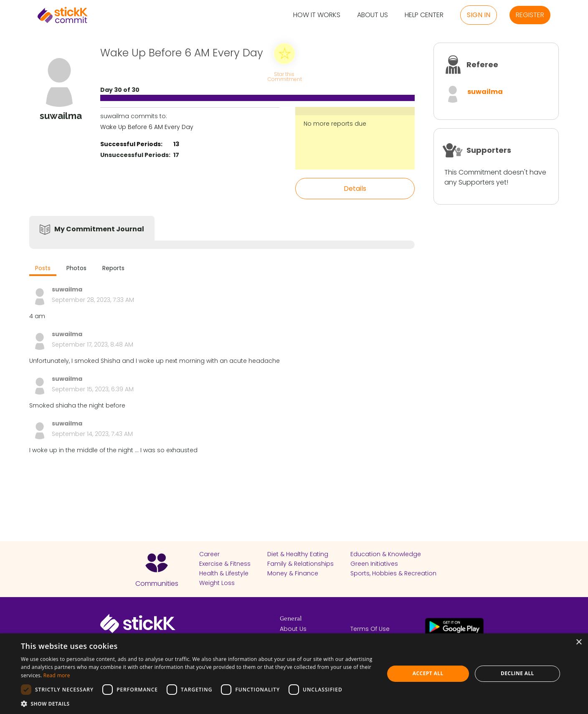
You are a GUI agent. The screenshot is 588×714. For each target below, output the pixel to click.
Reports (113, 268)
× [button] (579, 642)
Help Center (424, 15)
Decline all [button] (517, 673)
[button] (197, 704)
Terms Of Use (370, 629)
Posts (43, 268)
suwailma (485, 92)
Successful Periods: (131, 144)
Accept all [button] (428, 673)
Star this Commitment (284, 76)
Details (355, 189)
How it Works (317, 15)
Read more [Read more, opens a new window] (57, 675)
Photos (76, 268)
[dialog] (294, 674)
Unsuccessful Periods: (135, 155)
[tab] (43, 269)
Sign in (479, 15)
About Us (373, 15)
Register (530, 15)
